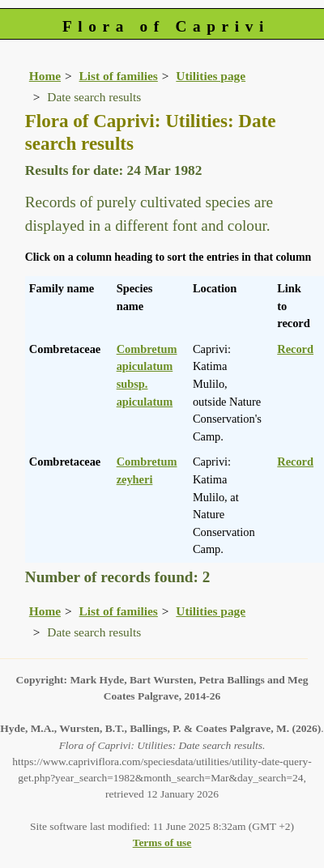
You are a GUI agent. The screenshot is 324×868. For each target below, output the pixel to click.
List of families (119, 76)
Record (295, 349)
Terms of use (162, 842)
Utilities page (211, 76)
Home (45, 76)
